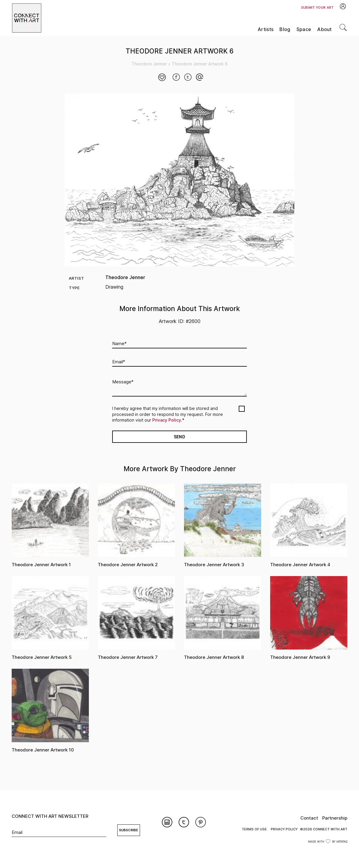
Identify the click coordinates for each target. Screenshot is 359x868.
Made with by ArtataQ (328, 842)
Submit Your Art (317, 7)
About (324, 29)
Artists (266, 29)
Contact (309, 818)
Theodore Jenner (149, 64)
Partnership (335, 818)
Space (304, 29)
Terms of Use (254, 829)
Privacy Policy (167, 420)
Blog (285, 29)
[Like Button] (162, 78)
